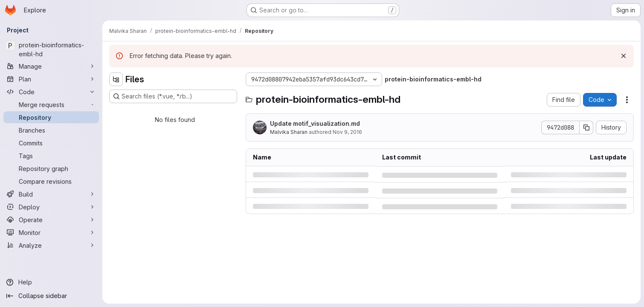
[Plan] (51, 79)
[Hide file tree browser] (116, 79)
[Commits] (51, 143)
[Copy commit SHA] (586, 127)
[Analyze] (51, 245)
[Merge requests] (51, 104)
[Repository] (51, 117)
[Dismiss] (624, 56)
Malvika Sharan (289, 132)
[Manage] (51, 66)
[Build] (51, 194)
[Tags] (51, 156)
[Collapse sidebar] (51, 296)
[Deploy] (51, 207)
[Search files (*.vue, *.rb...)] (173, 96)
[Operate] (51, 220)
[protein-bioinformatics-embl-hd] (51, 49)
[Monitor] (51, 232)
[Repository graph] (51, 168)
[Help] (51, 282)
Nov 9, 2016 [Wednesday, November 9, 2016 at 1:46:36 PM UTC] (347, 132)
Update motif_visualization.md (315, 123)
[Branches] (51, 130)
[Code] (51, 92)
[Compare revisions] (51, 181)
